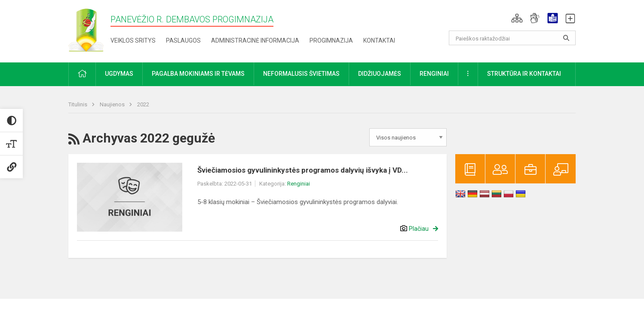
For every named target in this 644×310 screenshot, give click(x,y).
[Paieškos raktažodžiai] (512, 38)
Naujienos (113, 104)
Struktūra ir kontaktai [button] (524, 74)
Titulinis (78, 104)
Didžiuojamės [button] (380, 74)
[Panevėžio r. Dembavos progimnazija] (86, 29)
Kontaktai (379, 40)
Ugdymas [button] (119, 74)
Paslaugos (183, 40)
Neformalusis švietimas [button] (301, 74)
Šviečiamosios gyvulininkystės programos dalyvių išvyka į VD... (303, 170)
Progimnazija (331, 40)
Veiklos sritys (133, 40)
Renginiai (299, 184)
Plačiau (419, 229)
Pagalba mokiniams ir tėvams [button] (198, 74)
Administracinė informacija (255, 40)
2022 (143, 104)
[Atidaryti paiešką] (566, 38)
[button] (517, 18)
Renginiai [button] (434, 74)
